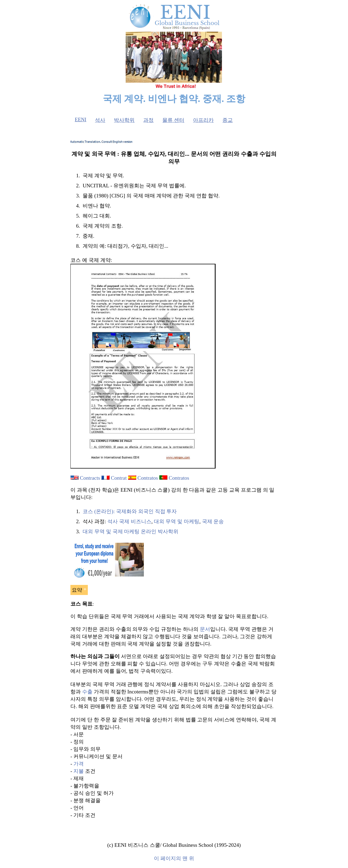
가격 (79, 764)
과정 (148, 120)
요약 (77, 590)
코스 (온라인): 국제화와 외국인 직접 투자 (130, 511)
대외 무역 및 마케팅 (177, 521)
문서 (205, 629)
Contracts (90, 478)
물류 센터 (173, 120)
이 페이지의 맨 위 (174, 858)
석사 (100, 120)
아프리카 (203, 120)
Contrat (119, 478)
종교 (228, 120)
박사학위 (124, 120)
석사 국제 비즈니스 (129, 521)
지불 (79, 771)
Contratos (148, 478)
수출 (87, 692)
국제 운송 (213, 521)
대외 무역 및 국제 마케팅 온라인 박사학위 (130, 531)
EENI (80, 120)
